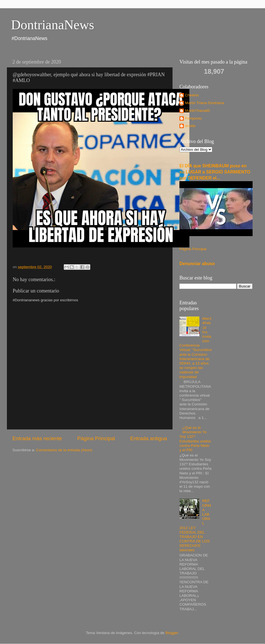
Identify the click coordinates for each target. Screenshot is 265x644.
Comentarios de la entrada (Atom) (64, 450)
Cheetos (192, 95)
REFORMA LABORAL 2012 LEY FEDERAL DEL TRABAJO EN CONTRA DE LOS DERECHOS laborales (195, 525)
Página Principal (96, 438)
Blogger (172, 633)
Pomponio (193, 118)
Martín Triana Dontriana (205, 103)
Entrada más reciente (37, 438)
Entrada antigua (149, 438)
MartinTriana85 (197, 111)
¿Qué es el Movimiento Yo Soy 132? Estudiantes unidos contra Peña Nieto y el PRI (195, 439)
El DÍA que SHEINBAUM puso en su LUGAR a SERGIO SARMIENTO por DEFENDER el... (215, 172)
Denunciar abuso (197, 264)
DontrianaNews (53, 25)
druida (190, 126)
